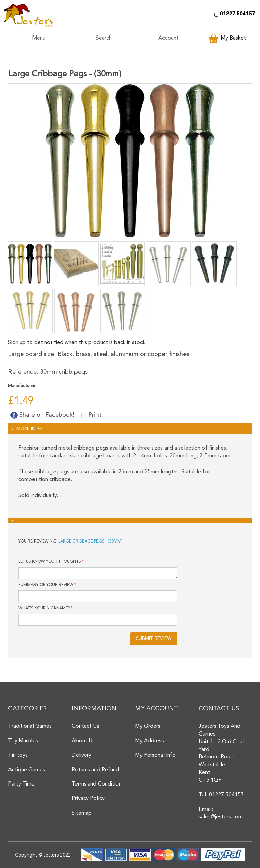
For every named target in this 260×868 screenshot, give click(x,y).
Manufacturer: (22, 386)
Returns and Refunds (97, 770)
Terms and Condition (97, 784)
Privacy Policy (88, 799)
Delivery (82, 755)
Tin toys (18, 755)
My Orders (148, 726)
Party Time (21, 784)
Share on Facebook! (43, 415)
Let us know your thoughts (50, 562)
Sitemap (82, 813)
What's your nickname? (44, 608)
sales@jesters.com (221, 817)
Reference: (23, 372)
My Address (149, 741)
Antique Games (27, 770)
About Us (83, 741)
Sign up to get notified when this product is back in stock (77, 343)
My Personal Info (155, 755)
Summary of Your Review (46, 585)
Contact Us (85, 726)
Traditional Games (30, 726)
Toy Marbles (23, 741)
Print (95, 415)
